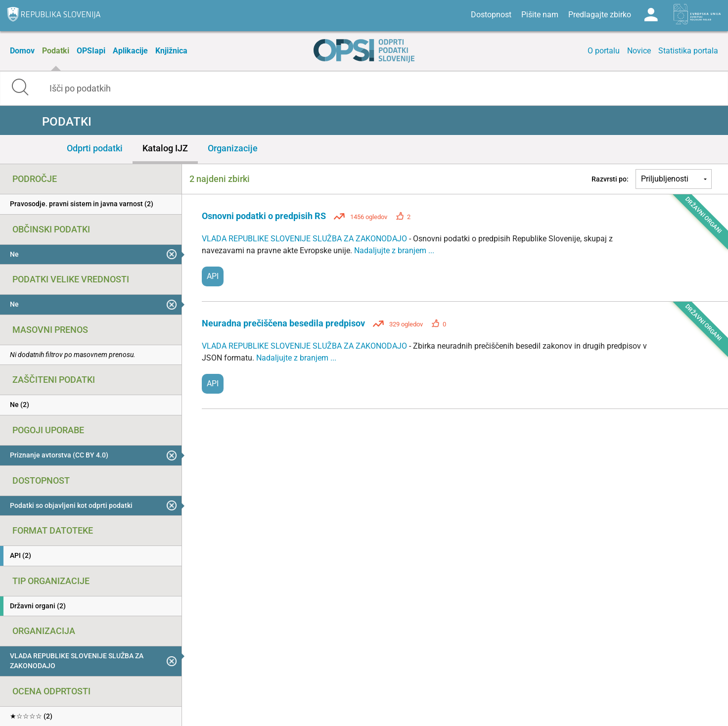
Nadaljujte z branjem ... (394, 250)
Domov (22, 51)
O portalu (604, 51)
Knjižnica (171, 51)
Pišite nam (540, 15)
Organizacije (233, 148)
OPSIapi (91, 51)
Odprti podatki (95, 148)
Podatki (56, 51)
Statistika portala (688, 51)
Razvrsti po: (610, 179)
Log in (651, 15)
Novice (639, 51)
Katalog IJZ (165, 148)
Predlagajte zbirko (600, 15)
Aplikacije (130, 51)
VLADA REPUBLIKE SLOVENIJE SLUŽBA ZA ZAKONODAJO (305, 239)
